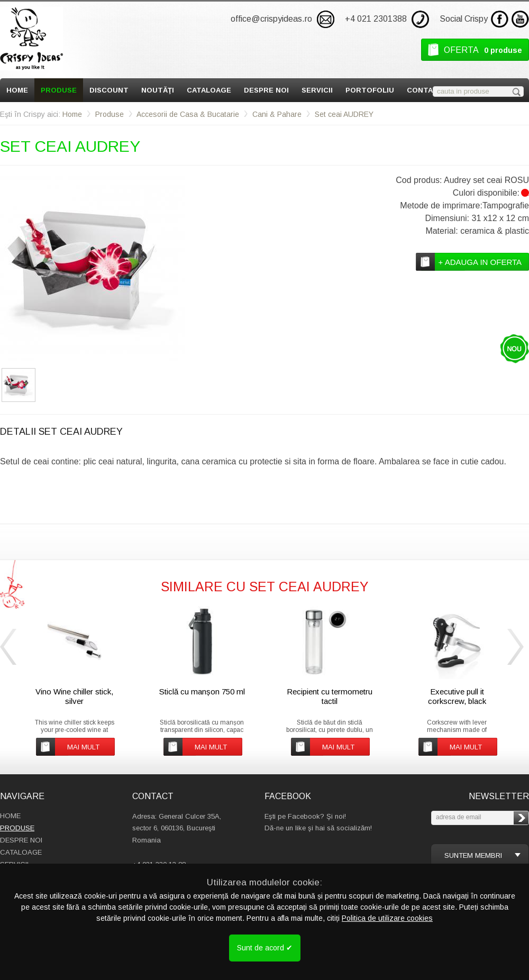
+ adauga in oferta (480, 262)
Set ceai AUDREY (344, 114)
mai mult (83, 747)
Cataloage (209, 90)
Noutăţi (158, 90)
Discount (109, 90)
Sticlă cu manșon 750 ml (202, 692)
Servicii (317, 90)
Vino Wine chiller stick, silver (74, 696)
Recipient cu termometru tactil (330, 696)
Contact (425, 90)
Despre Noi (266, 90)
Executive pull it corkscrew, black (457, 696)
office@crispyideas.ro (271, 19)
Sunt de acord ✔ (265, 948)
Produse (59, 90)
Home (17, 90)
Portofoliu (370, 90)
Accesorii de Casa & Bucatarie (188, 114)
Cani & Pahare (277, 114)
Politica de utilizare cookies (387, 918)
